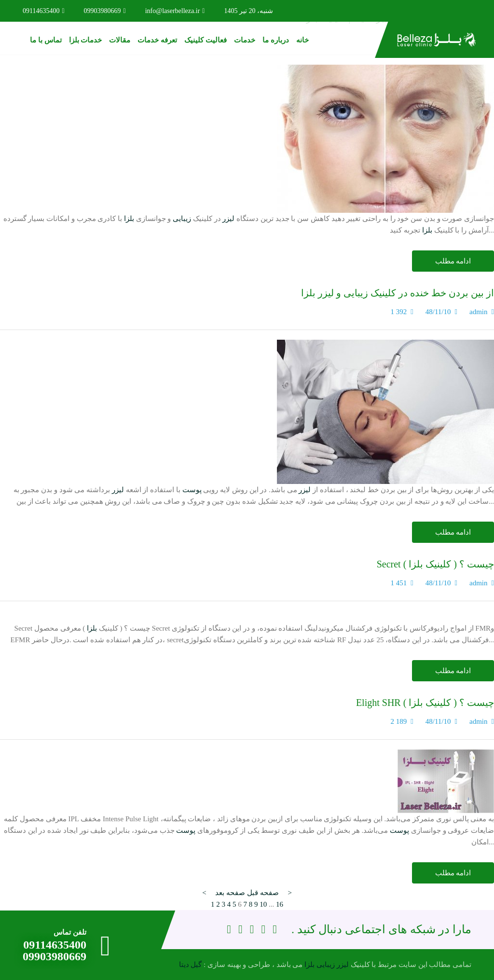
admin (479, 312)
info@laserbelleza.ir (175, 11)
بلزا (129, 219)
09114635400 (44, 11)
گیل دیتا (191, 965)
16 (280, 904)
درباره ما (276, 40)
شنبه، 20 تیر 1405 (248, 11)
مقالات (120, 40)
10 (263, 904)
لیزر (228, 219)
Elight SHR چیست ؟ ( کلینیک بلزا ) (425, 703)
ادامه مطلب (453, 261)
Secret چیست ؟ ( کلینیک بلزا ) (435, 564)
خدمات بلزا (86, 40)
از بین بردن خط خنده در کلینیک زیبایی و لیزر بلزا (398, 293)
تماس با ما (46, 40)
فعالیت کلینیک (206, 40)
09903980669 (105, 11)
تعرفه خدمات (157, 40)
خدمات (245, 40)
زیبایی (182, 219)
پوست (192, 490)
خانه (302, 40)
